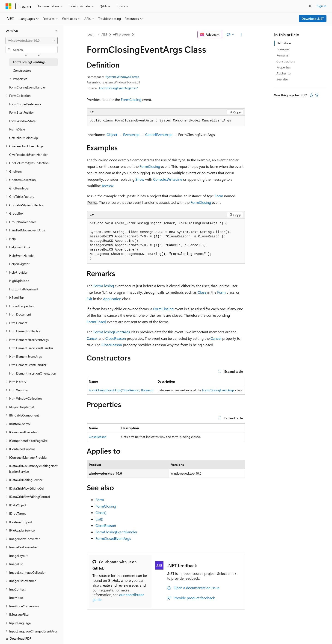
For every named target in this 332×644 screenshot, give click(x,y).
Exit (89, 299)
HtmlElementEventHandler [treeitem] (28, 365)
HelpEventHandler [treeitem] (22, 256)
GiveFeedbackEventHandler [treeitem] (28, 155)
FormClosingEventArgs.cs (117, 88)
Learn (92, 34)
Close (202, 292)
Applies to (283, 73)
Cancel (92, 338)
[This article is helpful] (311, 95)
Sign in (322, 6)
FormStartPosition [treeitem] (22, 112)
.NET (104, 34)
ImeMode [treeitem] (16, 598)
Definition (284, 43)
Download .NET (313, 19)
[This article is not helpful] (317, 95)
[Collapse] (56, 31)
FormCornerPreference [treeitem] (25, 104)
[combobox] (32, 41)
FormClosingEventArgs (112, 332)
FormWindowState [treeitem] (22, 121)
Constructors (286, 61)
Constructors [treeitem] (22, 70)
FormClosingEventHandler (116, 532)
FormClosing (131, 99)
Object (112, 134)
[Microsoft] (9, 6)
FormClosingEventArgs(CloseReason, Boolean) (121, 390)
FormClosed (96, 322)
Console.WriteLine (168, 179)
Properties (284, 67)
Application (112, 299)
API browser (122, 34)
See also (282, 79)
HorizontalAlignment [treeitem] (24, 289)
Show (140, 179)
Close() (101, 513)
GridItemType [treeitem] (19, 188)
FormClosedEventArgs (113, 538)
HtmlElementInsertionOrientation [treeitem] (33, 373)
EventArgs (131, 134)
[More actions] (241, 35)
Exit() (99, 519)
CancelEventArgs (159, 134)
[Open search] (310, 6)
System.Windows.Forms (122, 77)
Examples (283, 49)
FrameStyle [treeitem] (17, 129)
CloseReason (116, 338)
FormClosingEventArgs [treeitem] (29, 62)
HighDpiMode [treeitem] (19, 281)
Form (219, 196)
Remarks (282, 55)
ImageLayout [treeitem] (18, 556)
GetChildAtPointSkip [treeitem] (24, 138)
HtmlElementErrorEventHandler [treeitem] (31, 348)
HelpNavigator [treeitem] (19, 264)
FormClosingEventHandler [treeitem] (28, 87)
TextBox (108, 186)
